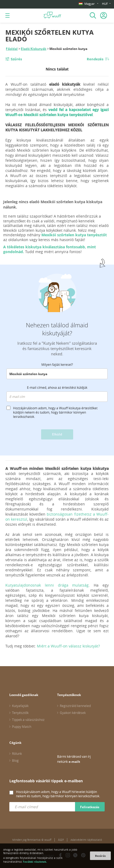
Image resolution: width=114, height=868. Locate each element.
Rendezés (95, 59)
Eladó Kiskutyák (34, 49)
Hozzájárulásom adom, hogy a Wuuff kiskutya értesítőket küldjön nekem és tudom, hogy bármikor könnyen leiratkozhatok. (55, 412)
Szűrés (16, 59)
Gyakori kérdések (73, 713)
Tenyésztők (20, 713)
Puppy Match (22, 726)
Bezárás (100, 856)
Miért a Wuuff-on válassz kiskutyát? (68, 646)
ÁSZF (61, 840)
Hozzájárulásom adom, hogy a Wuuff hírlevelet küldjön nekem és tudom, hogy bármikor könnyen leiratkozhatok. (58, 794)
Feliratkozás (90, 807)
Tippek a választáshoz (28, 720)
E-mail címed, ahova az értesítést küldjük (57, 387)
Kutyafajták (20, 706)
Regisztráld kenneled (75, 706)
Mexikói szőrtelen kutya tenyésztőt (74, 235)
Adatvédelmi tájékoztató (86, 840)
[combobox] (57, 374)
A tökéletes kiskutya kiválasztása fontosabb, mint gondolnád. (50, 249)
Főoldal (12, 49)
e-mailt (74, 762)
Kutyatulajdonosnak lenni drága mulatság (47, 585)
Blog (15, 760)
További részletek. (35, 862)
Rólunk (17, 753)
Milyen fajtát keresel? (57, 364)
